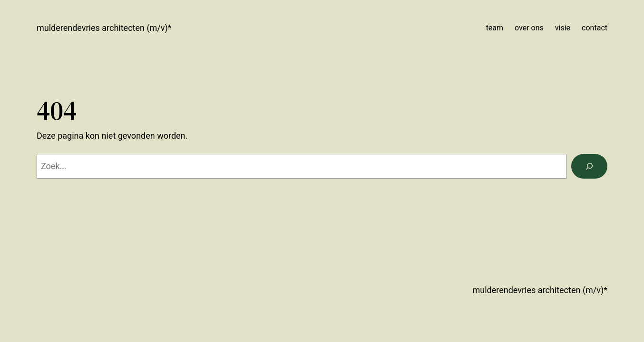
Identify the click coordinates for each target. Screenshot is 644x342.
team (495, 28)
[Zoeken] (589, 166)
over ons (529, 28)
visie (563, 28)
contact (595, 28)
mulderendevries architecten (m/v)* (104, 28)
